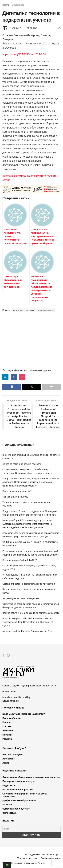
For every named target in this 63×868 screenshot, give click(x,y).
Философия (9, 813)
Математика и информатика (18, 789)
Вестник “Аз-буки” (13, 755)
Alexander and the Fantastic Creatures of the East (27, 631)
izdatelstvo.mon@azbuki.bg (16, 697)
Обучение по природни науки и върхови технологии (25, 795)
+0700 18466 (9, 691)
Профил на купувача (51, 858)
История (7, 804)
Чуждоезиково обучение (16, 809)
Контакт (7, 726)
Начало (6, 5)
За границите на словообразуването (21, 598)
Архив (6, 763)
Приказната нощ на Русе (15, 497)
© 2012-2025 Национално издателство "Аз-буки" (24, 863)
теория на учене (46, 310)
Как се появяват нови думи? (17, 491)
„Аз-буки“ (16, 28)
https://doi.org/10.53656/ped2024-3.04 (24, 54)
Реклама (7, 739)
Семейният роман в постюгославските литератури (29, 584)
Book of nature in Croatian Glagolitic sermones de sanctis (31, 613)
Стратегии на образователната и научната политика (31, 777)
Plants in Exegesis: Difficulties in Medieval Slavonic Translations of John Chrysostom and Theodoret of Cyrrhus (28, 622)
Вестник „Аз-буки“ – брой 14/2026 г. (21, 560)
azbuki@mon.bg (10, 701)
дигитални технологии (24, 310)
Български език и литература (19, 781)
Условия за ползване (27, 858)
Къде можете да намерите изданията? (24, 714)
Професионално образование (19, 800)
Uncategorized (18, 5)
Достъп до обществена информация (41, 854)
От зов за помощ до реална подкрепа (22, 464)
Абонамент (9, 731)
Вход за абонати (12, 718)
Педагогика (9, 785)
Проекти (7, 735)
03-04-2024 (32, 28)
